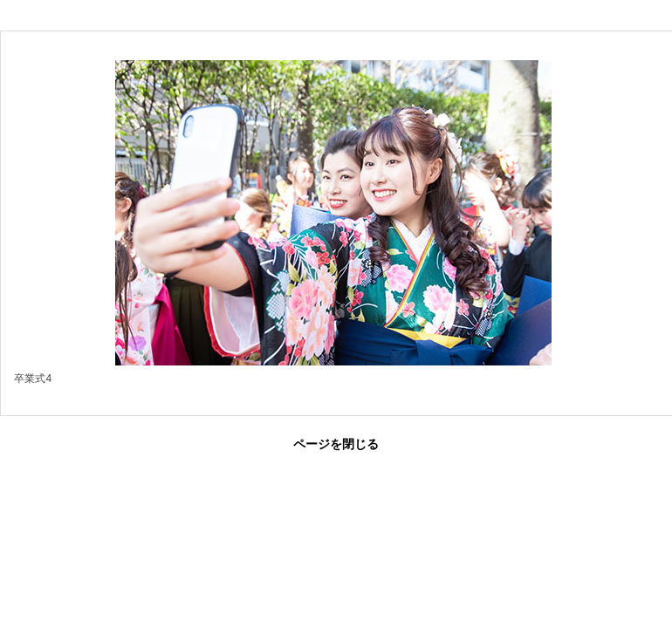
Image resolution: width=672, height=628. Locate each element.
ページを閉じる (336, 444)
